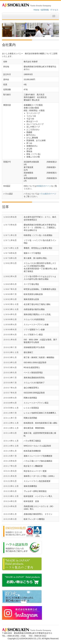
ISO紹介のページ (44, 186)
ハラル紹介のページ (48, 194)
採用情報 (45, 10)
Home (37, 10)
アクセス (54, 10)
